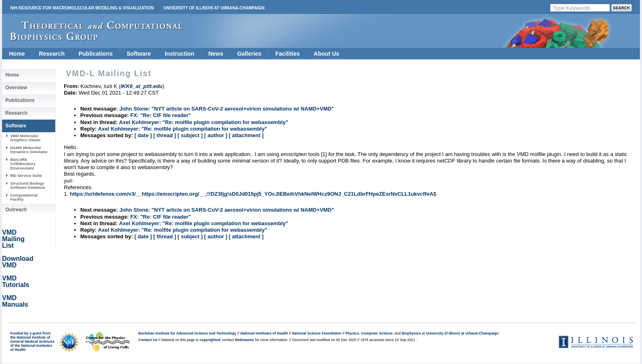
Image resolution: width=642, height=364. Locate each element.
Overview (16, 88)
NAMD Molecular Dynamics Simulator (29, 150)
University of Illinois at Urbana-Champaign (214, 8)
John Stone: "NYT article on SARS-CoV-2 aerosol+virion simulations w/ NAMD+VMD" (226, 109)
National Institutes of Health (264, 333)
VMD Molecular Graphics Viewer (25, 138)
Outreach (16, 210)
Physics (352, 333)
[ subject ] (190, 135)
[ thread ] (165, 135)
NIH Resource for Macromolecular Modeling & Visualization (82, 8)
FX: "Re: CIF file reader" (160, 115)
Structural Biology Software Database (28, 185)
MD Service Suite (26, 175)
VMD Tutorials (16, 281)
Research (52, 54)
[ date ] (143, 135)
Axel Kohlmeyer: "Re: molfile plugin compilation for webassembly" (204, 122)
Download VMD (18, 262)
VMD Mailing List (13, 239)
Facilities (287, 54)
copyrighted (210, 340)
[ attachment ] (246, 135)
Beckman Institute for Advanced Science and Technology (187, 333)
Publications (96, 54)
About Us (326, 54)
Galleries (249, 54)
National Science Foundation (317, 333)
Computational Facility (24, 197)
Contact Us (148, 340)
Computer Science (377, 333)
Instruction (179, 54)
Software (139, 54)
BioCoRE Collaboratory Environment (23, 164)
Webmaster (244, 340)
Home (17, 54)
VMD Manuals (15, 301)
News (216, 54)
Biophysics (411, 333)
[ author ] (216, 135)
